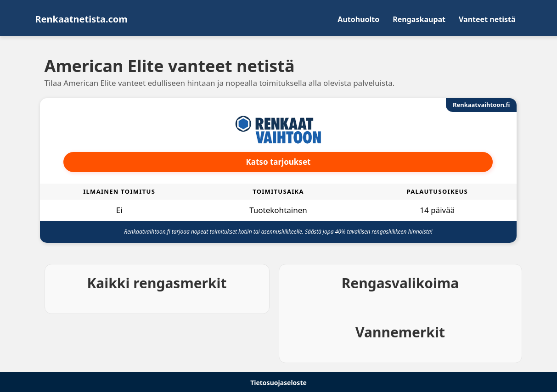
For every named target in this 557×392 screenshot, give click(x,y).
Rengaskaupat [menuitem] (419, 19)
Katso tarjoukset (278, 162)
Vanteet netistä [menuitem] (487, 19)
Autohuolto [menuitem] (358, 19)
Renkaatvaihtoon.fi (481, 105)
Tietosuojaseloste (278, 383)
